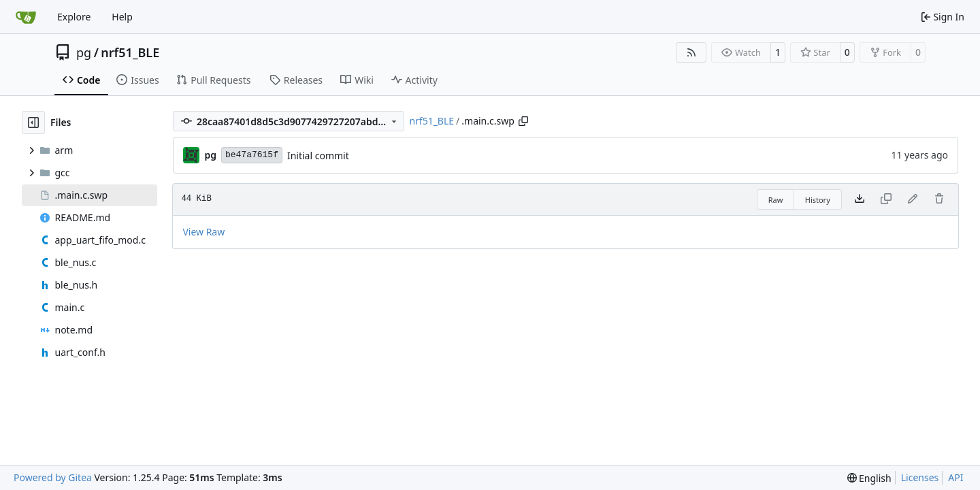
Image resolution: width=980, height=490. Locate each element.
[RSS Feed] (691, 52)
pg (84, 52)
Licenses (920, 477)
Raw (776, 200)
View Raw (203, 232)
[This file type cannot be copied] (886, 199)
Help (122, 17)
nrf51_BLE (130, 52)
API (955, 477)
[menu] (869, 478)
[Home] (26, 17)
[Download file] (860, 199)
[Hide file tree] (33, 122)
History (818, 200)
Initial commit (318, 156)
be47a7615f (252, 155)
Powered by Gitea (53, 477)
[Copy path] (523, 121)
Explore (74, 17)
